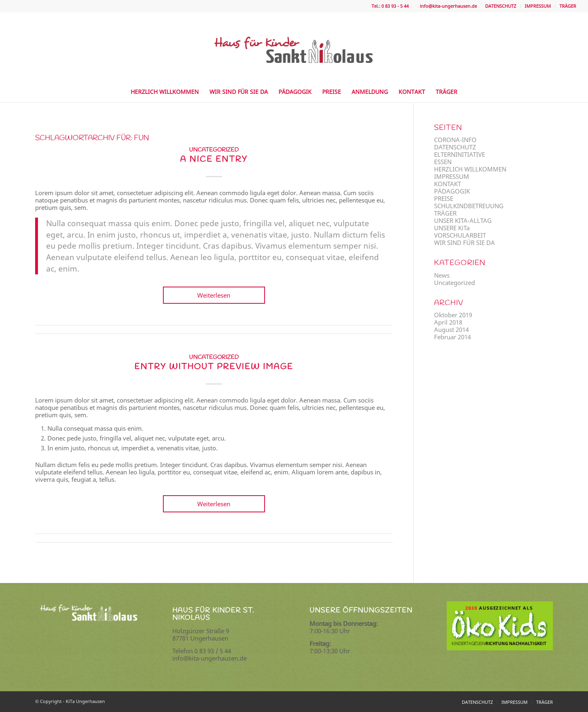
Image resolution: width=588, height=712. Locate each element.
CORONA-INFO (455, 140)
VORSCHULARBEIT (460, 235)
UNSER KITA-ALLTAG (463, 220)
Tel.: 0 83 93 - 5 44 (390, 6)
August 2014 (451, 329)
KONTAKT (448, 184)
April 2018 (448, 322)
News (442, 275)
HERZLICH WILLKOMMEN (470, 169)
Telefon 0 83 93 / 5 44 (202, 651)
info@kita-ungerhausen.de (447, 6)
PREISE (444, 198)
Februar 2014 (452, 337)
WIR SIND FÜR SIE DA (464, 243)
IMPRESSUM (538, 6)
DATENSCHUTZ (501, 6)
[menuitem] (501, 6)
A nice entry (214, 159)
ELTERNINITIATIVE (460, 154)
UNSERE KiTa (452, 228)
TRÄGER (568, 6)
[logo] (294, 41)
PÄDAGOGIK (452, 191)
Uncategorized (214, 150)
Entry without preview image (214, 367)
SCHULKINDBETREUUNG (469, 206)
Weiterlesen (214, 295)
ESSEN (443, 162)
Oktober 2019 (453, 315)
